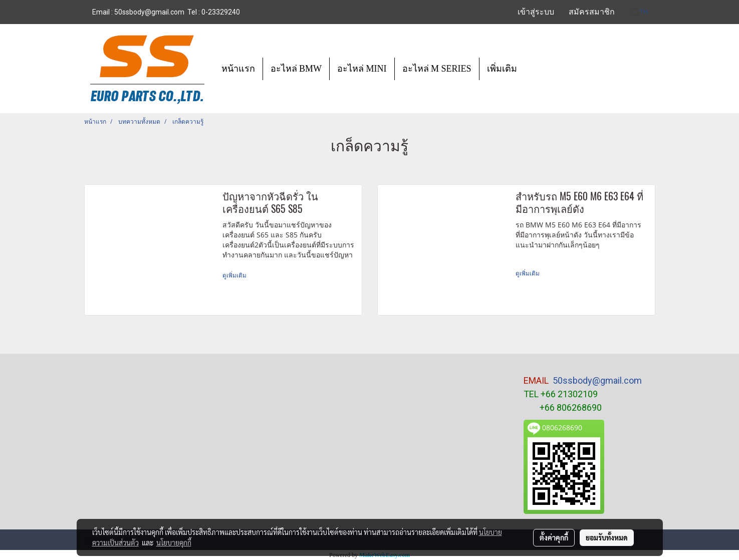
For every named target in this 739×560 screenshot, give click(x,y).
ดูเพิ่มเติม (235, 275)
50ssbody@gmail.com (597, 380)
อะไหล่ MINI (362, 69)
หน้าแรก (238, 69)
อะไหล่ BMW (296, 69)
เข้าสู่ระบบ (536, 12)
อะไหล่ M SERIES (437, 69)
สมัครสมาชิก (592, 12)
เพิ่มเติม (502, 69)
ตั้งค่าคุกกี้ (554, 537)
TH (639, 12)
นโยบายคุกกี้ (174, 542)
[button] (534, 69)
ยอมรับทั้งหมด (607, 537)
